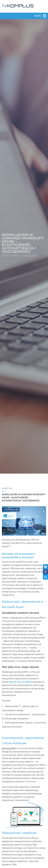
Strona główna (10, 256)
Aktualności (31, 256)
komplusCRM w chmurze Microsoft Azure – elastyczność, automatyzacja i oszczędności (24, 498)
